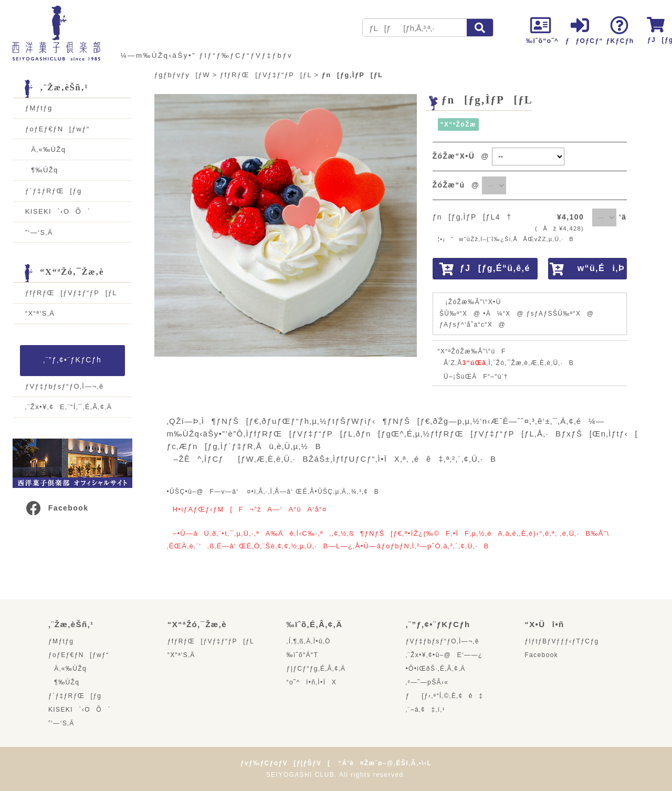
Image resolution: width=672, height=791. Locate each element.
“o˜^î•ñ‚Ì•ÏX (312, 682)
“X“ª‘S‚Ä (40, 313)
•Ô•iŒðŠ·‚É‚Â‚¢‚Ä (435, 669)
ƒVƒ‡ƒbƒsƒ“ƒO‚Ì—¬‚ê (65, 386)
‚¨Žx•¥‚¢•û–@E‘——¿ (444, 655)
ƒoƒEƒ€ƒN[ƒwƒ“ (57, 129)
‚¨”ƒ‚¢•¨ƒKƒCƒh (72, 360)
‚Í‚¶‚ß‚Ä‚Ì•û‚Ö (309, 641)
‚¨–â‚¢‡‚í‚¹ (425, 710)
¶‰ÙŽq (42, 170)
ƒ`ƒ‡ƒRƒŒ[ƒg (54, 191)
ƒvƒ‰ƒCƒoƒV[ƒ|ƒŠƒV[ (285, 763)
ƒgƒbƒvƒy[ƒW (182, 75)
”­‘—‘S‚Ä (39, 232)
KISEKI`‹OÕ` (58, 211)
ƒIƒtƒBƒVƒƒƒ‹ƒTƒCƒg (561, 641)
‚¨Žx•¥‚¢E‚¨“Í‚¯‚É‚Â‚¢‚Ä (69, 407)
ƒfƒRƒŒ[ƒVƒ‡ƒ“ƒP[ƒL (71, 293)
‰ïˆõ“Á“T (303, 655)
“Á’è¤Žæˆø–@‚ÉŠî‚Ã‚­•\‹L (385, 763)
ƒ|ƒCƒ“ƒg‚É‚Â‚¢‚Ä (316, 669)
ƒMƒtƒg (39, 108)
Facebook (57, 508)
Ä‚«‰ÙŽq (46, 149)
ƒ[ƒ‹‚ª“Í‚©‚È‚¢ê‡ (444, 696)
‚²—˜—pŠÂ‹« (427, 682)
